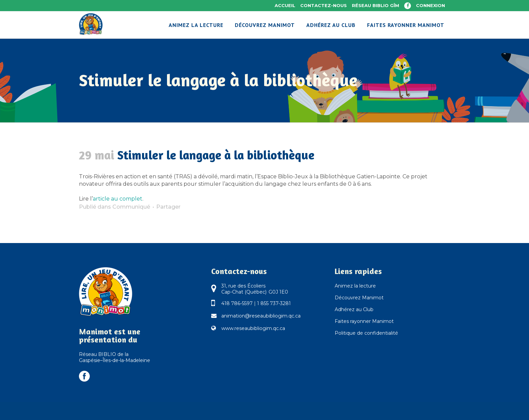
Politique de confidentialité (366, 333)
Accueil (285, 5)
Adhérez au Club (354, 309)
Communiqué (131, 207)
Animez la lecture (355, 286)
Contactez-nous (324, 5)
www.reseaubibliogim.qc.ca (253, 328)
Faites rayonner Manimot (364, 321)
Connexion (430, 5)
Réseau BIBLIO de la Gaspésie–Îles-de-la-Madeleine (115, 357)
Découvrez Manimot (359, 298)
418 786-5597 (237, 303)
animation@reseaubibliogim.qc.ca (261, 316)
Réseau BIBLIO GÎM (375, 5)
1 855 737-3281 (274, 303)
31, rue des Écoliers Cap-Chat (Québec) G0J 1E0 (255, 289)
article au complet (118, 199)
